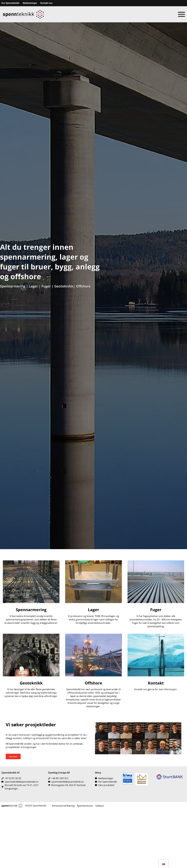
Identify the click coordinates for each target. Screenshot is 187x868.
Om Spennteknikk (10, 3)
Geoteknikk (64, 286)
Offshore (83, 286)
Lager (33, 286)
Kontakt (156, 683)
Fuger (46, 286)
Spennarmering (13, 286)
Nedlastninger (30, 3)
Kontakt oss (46, 3)
